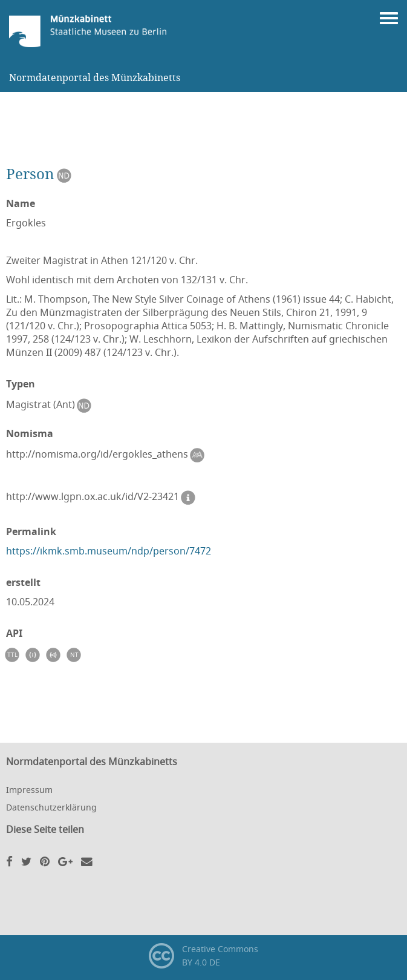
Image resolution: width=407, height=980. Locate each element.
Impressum (29, 790)
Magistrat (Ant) (51, 406)
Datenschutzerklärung (51, 807)
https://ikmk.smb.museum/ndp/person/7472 (109, 551)
